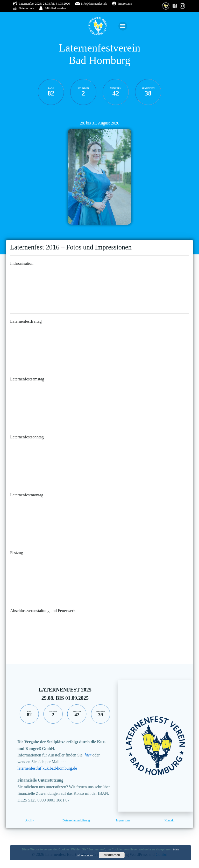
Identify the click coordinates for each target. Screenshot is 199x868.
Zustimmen (112, 855)
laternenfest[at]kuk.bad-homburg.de (47, 768)
